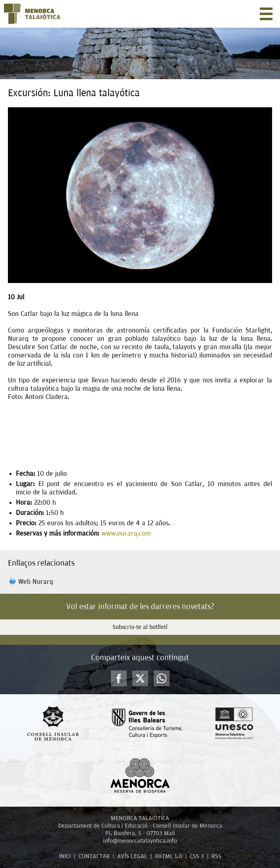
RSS (216, 856)
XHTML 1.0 (169, 856)
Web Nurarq (36, 582)
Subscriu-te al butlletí (140, 627)
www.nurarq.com (127, 533)
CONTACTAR (94, 856)
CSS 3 (197, 856)
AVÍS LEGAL (132, 856)
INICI (65, 856)
